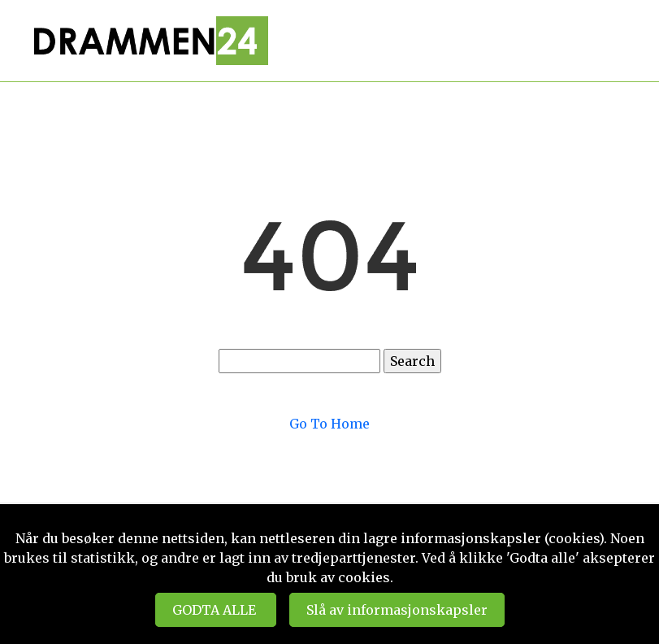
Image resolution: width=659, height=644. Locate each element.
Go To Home (329, 424)
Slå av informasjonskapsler (397, 610)
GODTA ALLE (216, 610)
